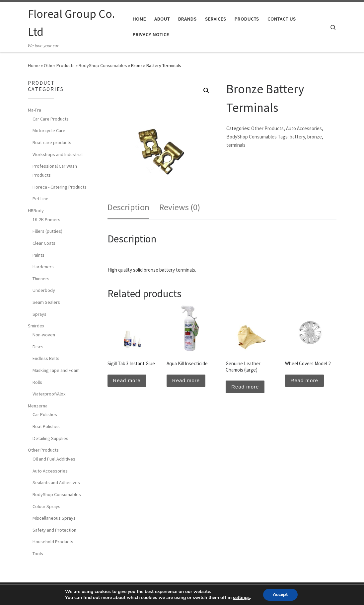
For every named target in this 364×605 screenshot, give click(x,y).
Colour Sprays (46, 506)
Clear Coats (44, 243)
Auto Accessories (304, 128)
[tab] (128, 207)
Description (128, 207)
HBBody (36, 211)
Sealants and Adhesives (56, 482)
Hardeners (43, 267)
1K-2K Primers (46, 219)
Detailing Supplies (50, 438)
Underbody (44, 290)
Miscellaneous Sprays (54, 518)
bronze (315, 137)
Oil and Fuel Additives (54, 459)
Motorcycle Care (49, 130)
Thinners (41, 279)
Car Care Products (51, 119)
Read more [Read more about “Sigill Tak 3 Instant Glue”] (127, 380)
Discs (38, 347)
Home (34, 65)
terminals (236, 145)
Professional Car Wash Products (55, 171)
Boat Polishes (46, 426)
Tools (38, 554)
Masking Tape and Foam (56, 370)
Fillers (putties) (47, 231)
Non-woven (44, 335)
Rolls (37, 382)
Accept (280, 595)
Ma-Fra (35, 110)
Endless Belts (46, 358)
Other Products (59, 65)
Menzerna (38, 406)
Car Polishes (45, 414)
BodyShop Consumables (103, 65)
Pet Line (40, 199)
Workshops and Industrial (58, 154)
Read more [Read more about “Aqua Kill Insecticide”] (186, 380)
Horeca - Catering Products (60, 187)
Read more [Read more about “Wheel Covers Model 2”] (304, 380)
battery (297, 137)
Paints (38, 255)
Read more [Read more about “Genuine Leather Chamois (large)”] (245, 387)
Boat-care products (52, 142)
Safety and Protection (54, 530)
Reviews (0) (180, 207)
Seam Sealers (46, 302)
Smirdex (36, 326)
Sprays (39, 314)
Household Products (53, 542)
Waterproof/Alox (49, 394)
